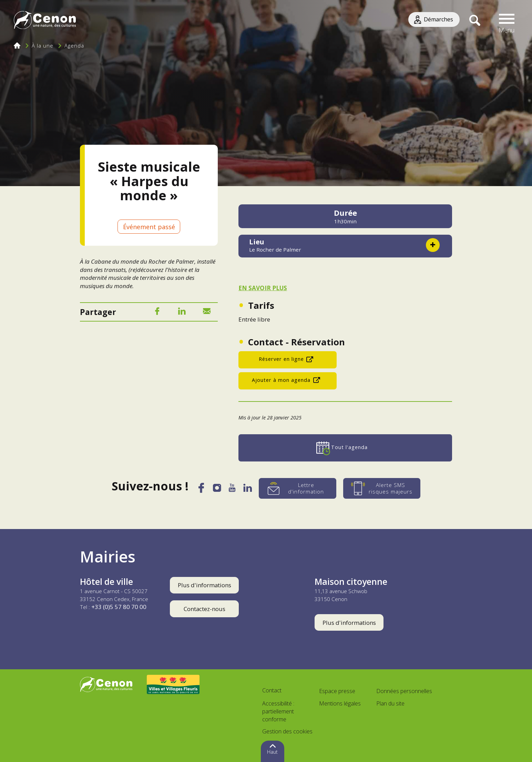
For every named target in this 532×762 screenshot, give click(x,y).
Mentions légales (340, 703)
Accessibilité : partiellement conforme (278, 711)
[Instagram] (217, 489)
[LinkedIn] (182, 312)
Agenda (74, 45)
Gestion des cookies (287, 731)
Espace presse (337, 691)
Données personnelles (404, 691)
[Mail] (207, 312)
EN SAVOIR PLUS (263, 288)
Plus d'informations (204, 585)
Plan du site (390, 703)
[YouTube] (233, 490)
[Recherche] (475, 21)
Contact (272, 690)
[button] (507, 21)
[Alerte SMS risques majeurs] (384, 488)
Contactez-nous (204, 609)
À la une (43, 45)
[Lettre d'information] (299, 488)
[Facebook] (157, 312)
